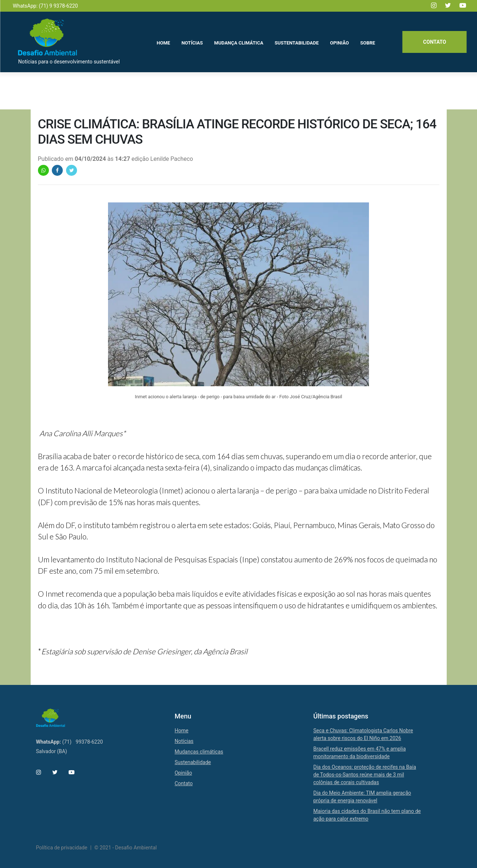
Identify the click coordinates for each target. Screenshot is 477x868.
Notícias (184, 741)
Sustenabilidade (193, 762)
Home (182, 731)
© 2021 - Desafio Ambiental (126, 848)
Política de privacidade (62, 848)
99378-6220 (89, 742)
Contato (434, 43)
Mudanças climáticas (199, 752)
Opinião (184, 773)
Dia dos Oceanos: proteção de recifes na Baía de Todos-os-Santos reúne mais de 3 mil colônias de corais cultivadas (365, 775)
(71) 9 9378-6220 (58, 6)
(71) (67, 742)
